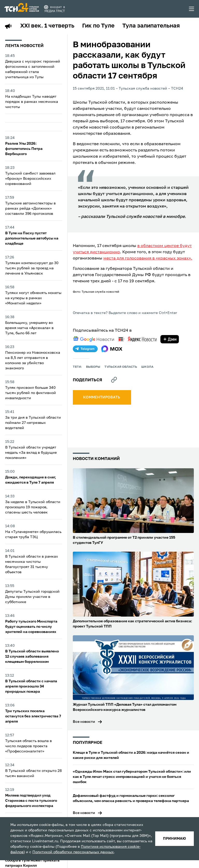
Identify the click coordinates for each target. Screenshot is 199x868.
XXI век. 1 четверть (47, 26)
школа (147, 367)
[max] (112, 349)
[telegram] (85, 349)
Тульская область (121, 367)
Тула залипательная (151, 26)
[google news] (94, 339)
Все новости (84, 722)
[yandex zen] (170, 339)
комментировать (102, 397)
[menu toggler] (192, 9)
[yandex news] (137, 339)
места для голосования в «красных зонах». (148, 258)
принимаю (175, 839)
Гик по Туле (98, 26)
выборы (93, 367)
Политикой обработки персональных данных (73, 852)
